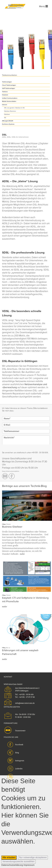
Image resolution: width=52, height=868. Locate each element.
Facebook (19, 744)
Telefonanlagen (7, 82)
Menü (43, 6)
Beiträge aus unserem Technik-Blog (24, 486)
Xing (17, 752)
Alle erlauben (9, 857)
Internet (5, 105)
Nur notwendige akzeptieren (33, 857)
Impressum (29, 865)
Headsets (5, 95)
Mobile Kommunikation (9, 101)
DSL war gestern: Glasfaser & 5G (14, 108)
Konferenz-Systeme (8, 124)
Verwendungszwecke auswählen (19, 861)
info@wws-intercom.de (25, 703)
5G (5, 118)
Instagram (20, 760)
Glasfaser (7, 114)
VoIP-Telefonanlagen (9, 88)
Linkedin (19, 768)
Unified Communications (10, 98)
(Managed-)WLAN (8, 121)
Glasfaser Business (10, 111)
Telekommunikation (9, 75)
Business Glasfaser (12, 527)
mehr (22, 554)
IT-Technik (8, 524)
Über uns (8, 648)
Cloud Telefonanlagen (9, 85)
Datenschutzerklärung (12, 865)
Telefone (5, 92)
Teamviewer (20, 730)
